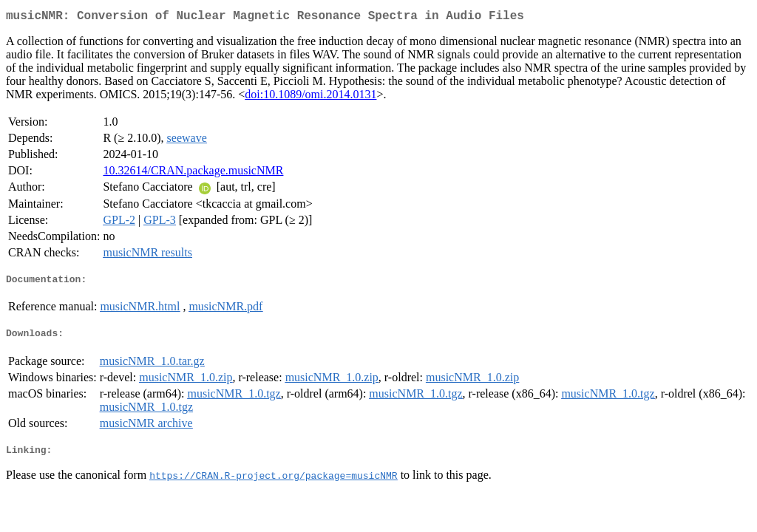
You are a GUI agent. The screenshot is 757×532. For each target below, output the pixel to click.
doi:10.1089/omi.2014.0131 (310, 97)
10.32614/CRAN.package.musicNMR (193, 173)
